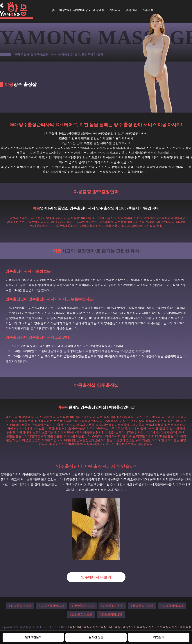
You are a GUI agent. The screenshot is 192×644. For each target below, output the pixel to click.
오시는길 (147, 10)
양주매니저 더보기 (96, 577)
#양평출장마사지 (172, 606)
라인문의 (159, 637)
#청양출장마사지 (81, 614)
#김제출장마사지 (112, 606)
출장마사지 (91, 627)
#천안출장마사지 (83, 606)
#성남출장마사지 (20, 606)
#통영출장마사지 (142, 606)
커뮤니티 (115, 10)
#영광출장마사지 (111, 614)
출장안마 (75, 627)
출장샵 (127, 627)
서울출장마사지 (144, 627)
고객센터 (131, 10)
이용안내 (65, 10)
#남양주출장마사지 (51, 606)
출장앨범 (99, 10)
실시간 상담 (96, 637)
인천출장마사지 (167, 627)
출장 (118, 627)
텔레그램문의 (33, 637)
